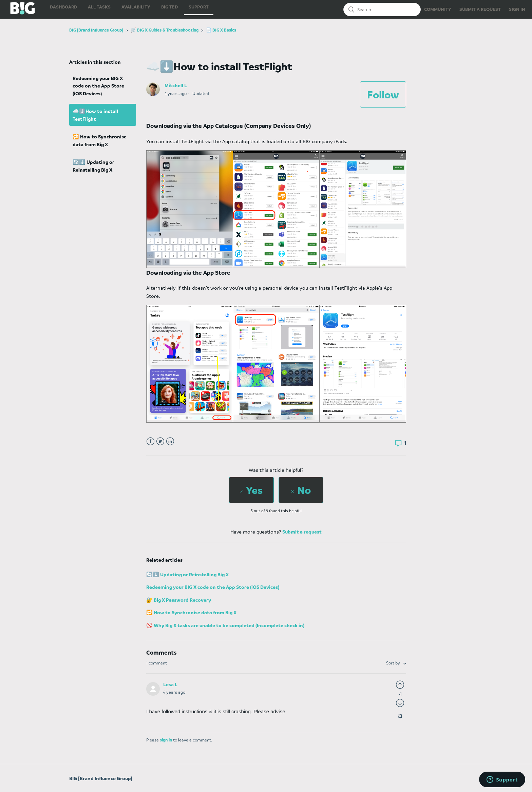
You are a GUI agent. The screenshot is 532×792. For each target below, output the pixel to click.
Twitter (160, 441)
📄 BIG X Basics (221, 30)
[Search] (382, 9)
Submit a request (302, 532)
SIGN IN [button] (517, 9)
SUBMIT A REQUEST (480, 9)
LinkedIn (170, 441)
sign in (166, 740)
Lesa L (170, 684)
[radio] (251, 490)
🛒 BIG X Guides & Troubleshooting (165, 30)
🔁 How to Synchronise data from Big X (100, 140)
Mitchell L (176, 85)
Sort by (394, 663)
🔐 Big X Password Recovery (179, 600)
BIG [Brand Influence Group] (96, 30)
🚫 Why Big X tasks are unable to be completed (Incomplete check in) (225, 625)
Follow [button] (383, 94)
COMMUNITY (438, 9)
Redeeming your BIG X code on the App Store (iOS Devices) (98, 86)
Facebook (150, 441)
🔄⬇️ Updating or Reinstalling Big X (93, 166)
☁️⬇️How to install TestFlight (95, 115)
